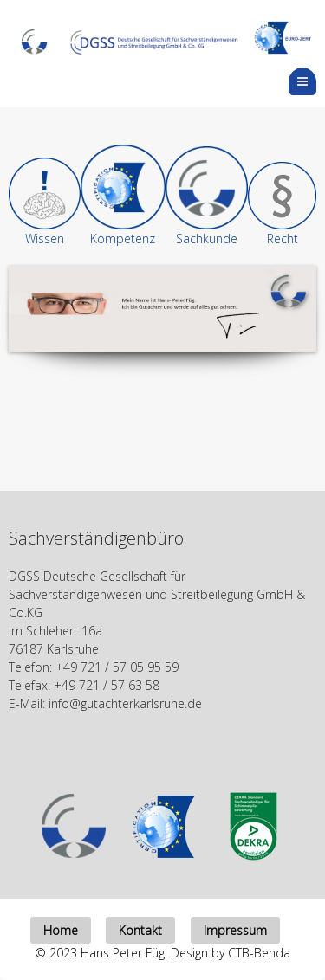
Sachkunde (207, 239)
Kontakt (140, 930)
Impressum (235, 930)
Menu (316, 81)
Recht (283, 239)
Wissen (45, 239)
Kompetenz (123, 239)
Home (61, 930)
